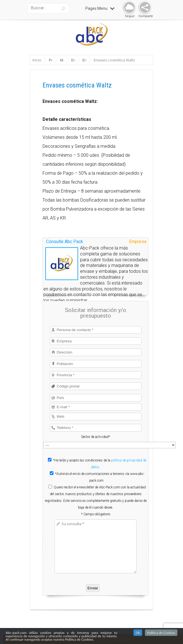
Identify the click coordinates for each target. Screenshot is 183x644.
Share (144, 8)
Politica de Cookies (161, 633)
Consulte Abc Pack (65, 242)
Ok (138, 633)
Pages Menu (100, 8)
